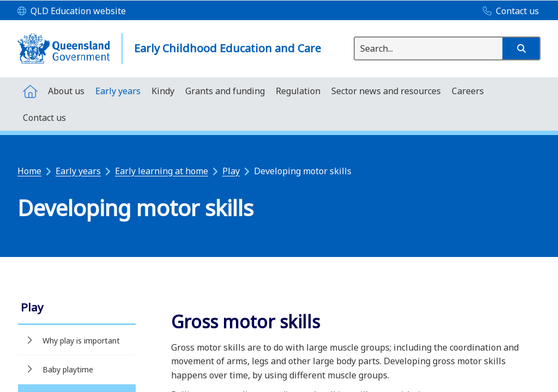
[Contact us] (508, 11)
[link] (77, 308)
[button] (521, 48)
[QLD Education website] (72, 11)
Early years (78, 171)
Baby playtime (68, 369)
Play (231, 171)
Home (29, 171)
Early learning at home (162, 171)
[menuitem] (30, 91)
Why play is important (81, 341)
